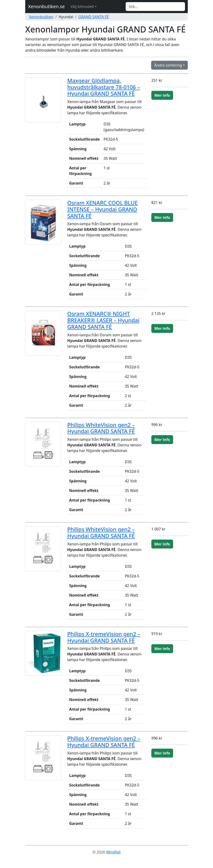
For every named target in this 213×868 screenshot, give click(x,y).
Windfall (113, 852)
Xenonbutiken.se (46, 6)
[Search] (155, 7)
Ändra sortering (168, 65)
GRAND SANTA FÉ (94, 17)
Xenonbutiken (41, 17)
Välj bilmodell (82, 7)
